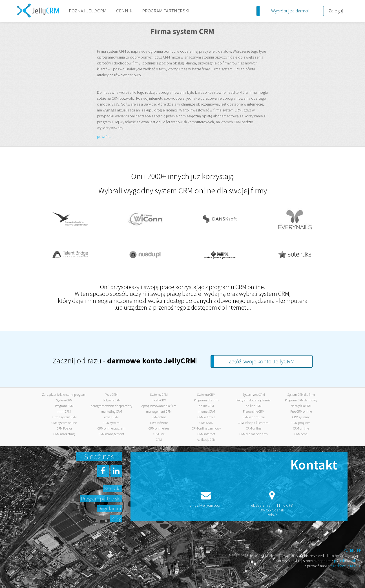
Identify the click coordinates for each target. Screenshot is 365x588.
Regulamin (109, 508)
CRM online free (159, 428)
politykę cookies (347, 561)
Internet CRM (206, 411)
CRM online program (111, 428)
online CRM (206, 406)
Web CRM (111, 394)
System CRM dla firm (301, 394)
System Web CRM (254, 394)
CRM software (159, 423)
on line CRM (254, 406)
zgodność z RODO (345, 566)
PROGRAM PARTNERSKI (166, 11)
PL (346, 550)
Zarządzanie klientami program (64, 394)
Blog (116, 519)
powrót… (105, 137)
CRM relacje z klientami (254, 423)
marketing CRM (111, 411)
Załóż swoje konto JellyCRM (262, 361)
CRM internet (206, 434)
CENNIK (124, 11)
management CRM (159, 411)
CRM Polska (64, 428)
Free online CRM (254, 411)
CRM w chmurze (254, 417)
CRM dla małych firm (254, 434)
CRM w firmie (206, 417)
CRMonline (159, 417)
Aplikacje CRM (206, 440)
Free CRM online (301, 411)
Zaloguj (336, 11)
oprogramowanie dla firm (159, 406)
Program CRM (64, 406)
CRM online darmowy (206, 428)
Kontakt (112, 488)
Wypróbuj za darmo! (290, 11)
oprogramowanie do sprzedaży (111, 406)
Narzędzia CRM (301, 406)
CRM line (159, 434)
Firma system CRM (64, 417)
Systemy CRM (159, 394)
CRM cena (301, 434)
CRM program (301, 423)
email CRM (111, 417)
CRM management (111, 434)
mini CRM (64, 411)
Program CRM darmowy (301, 400)
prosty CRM (159, 400)
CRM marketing (64, 434)
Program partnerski (101, 499)
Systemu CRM (206, 394)
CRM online (254, 428)
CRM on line (301, 428)
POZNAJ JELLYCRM (88, 11)
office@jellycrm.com (206, 505)
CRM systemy (301, 417)
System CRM (64, 400)
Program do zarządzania (254, 400)
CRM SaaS (206, 423)
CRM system (112, 423)
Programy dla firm (206, 400)
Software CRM (112, 400)
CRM (159, 440)
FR (359, 550)
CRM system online (64, 423)
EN (352, 550)
